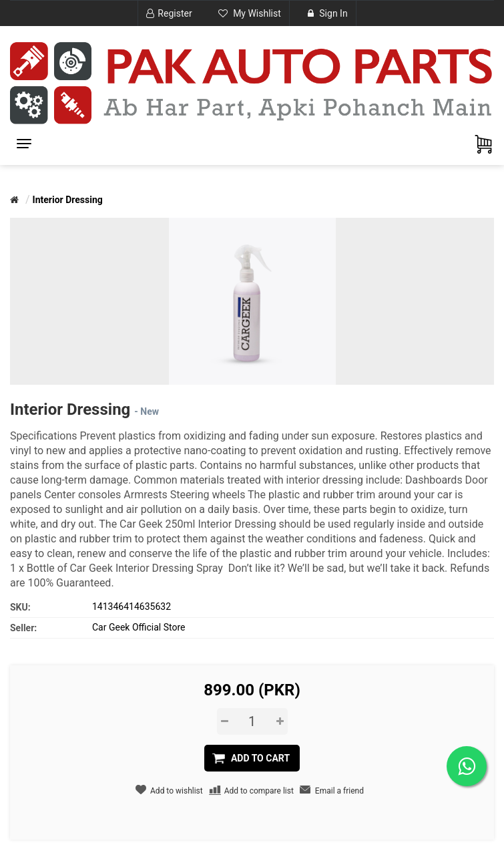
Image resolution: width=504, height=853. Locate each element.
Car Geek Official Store (139, 627)
